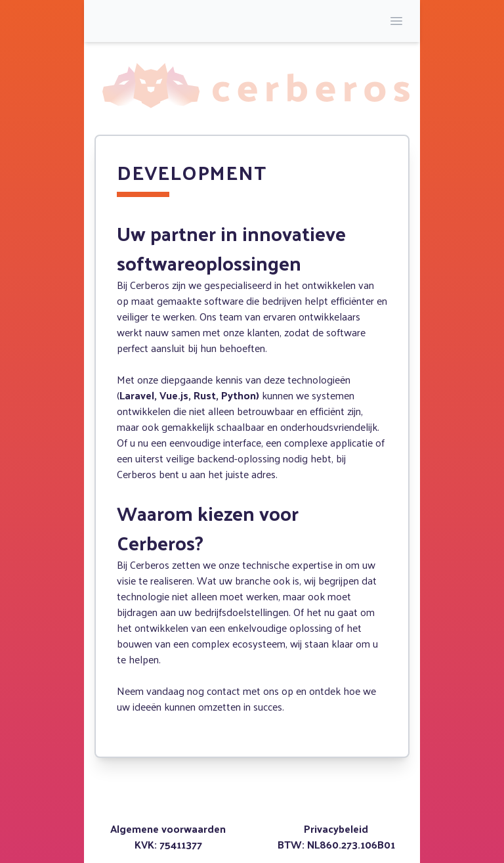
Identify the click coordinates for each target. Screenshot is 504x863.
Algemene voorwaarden (168, 829)
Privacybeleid (336, 829)
